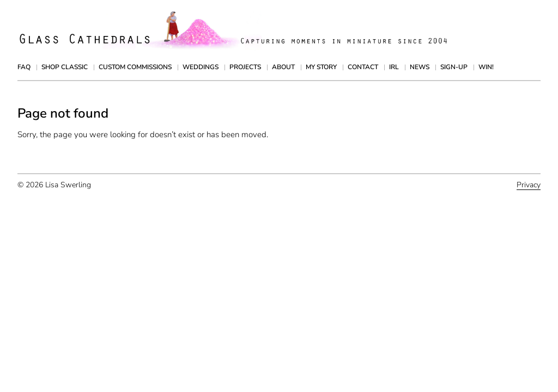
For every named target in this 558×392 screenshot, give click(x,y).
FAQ (24, 67)
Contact (363, 67)
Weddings (201, 67)
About (283, 67)
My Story (321, 67)
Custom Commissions (135, 67)
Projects (245, 67)
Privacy (529, 185)
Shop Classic (65, 67)
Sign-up (454, 67)
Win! (486, 67)
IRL (394, 67)
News (420, 67)
